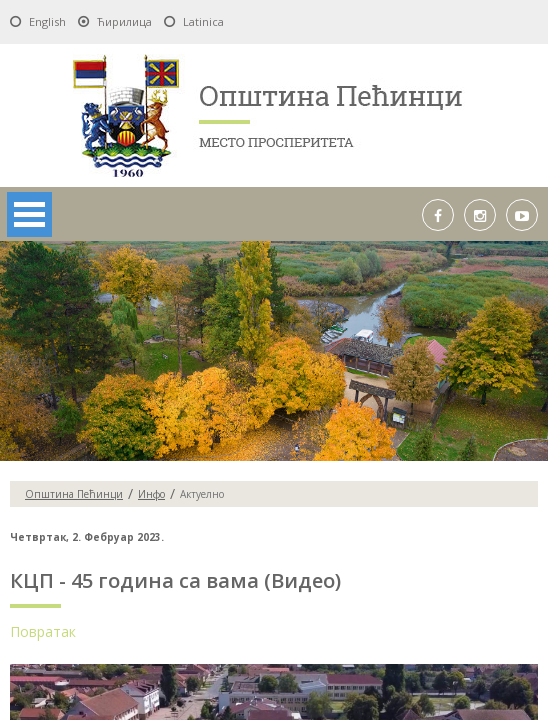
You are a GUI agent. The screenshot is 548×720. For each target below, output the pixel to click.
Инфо (151, 494)
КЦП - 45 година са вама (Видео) (175, 580)
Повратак (43, 631)
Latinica (203, 21)
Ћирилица (124, 21)
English (47, 21)
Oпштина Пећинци (74, 494)
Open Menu (29, 214)
